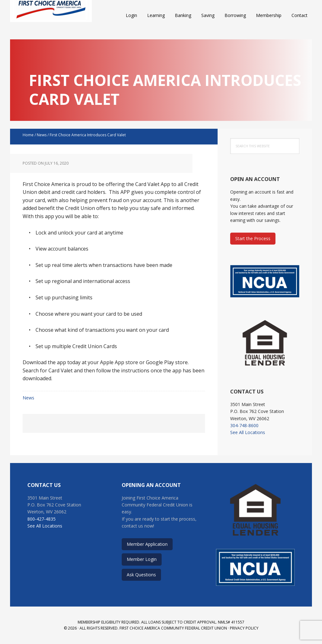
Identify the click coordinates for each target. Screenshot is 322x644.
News (28, 398)
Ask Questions (141, 575)
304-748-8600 (244, 425)
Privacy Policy (244, 628)
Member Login (142, 559)
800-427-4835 (42, 519)
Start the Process (253, 238)
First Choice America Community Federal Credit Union (51, 16)
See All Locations (248, 432)
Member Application (147, 544)
